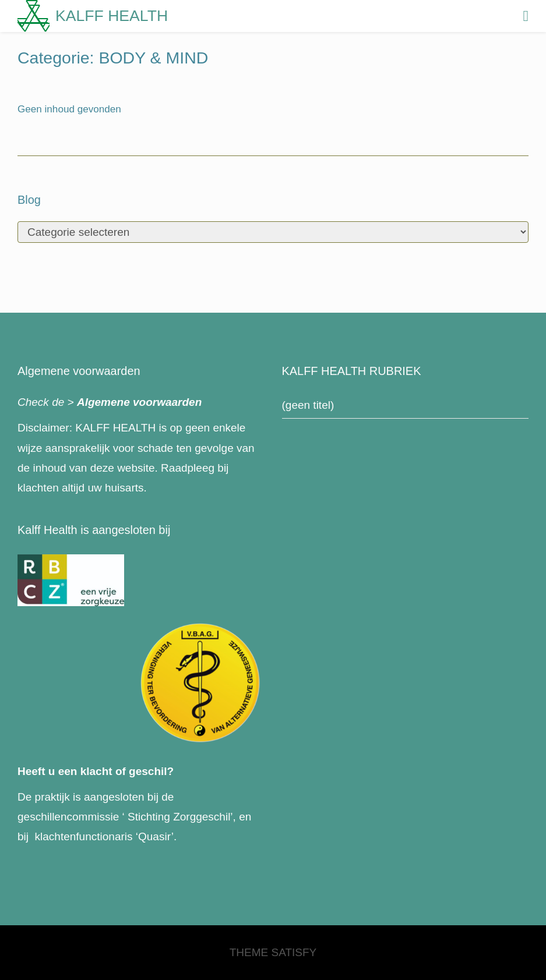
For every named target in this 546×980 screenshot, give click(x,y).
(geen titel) (308, 405)
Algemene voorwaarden (139, 402)
